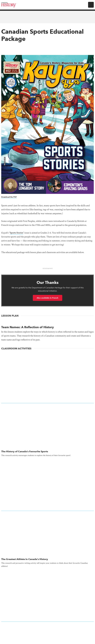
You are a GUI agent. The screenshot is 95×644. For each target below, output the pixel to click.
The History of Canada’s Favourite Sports (25, 362)
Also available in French (47, 298)
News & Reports (47, 583)
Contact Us (47, 556)
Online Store (47, 587)
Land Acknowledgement (48, 578)
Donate (47, 543)
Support (48, 596)
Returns (48, 592)
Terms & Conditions (53, 635)
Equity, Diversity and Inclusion (48, 570)
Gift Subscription (52, 495)
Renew (39, 495)
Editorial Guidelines (47, 561)
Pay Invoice (67, 495)
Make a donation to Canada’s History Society (47, 521)
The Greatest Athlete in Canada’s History (25, 380)
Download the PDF (9, 197)
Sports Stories (16, 233)
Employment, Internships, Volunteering (47, 565)
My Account (28, 495)
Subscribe (50, 486)
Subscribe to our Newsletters (48, 534)
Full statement (85, 629)
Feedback (48, 574)
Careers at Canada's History (47, 552)
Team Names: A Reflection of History (28, 327)
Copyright (36, 632)
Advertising (48, 548)
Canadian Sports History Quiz (18, 402)
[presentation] (47, 357)
